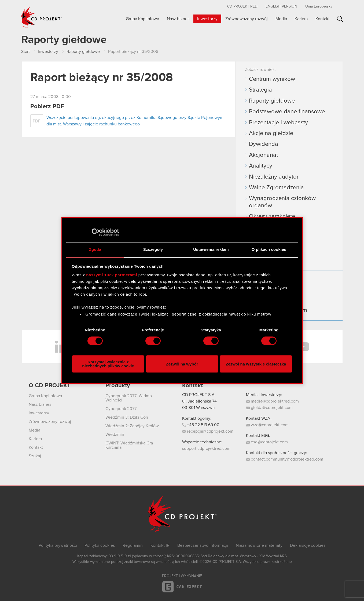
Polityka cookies (100, 545)
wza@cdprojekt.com (267, 425)
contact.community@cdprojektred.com (285, 459)
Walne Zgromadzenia (276, 188)
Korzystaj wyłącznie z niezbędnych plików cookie (108, 364)
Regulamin (133, 545)
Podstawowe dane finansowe (287, 112)
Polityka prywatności (58, 545)
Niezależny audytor (274, 177)
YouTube (303, 347)
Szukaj (340, 19)
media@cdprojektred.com (272, 401)
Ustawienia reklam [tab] (211, 249)
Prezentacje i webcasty (278, 123)
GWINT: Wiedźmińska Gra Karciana (129, 445)
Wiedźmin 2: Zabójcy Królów (132, 426)
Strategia (260, 90)
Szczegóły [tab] (153, 249)
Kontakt (323, 19)
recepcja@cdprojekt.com (208, 431)
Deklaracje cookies (308, 545)
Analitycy (261, 166)
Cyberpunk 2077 (121, 409)
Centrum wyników (272, 79)
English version (281, 6)
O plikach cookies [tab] (269, 249)
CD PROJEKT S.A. (199, 395)
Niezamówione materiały (259, 545)
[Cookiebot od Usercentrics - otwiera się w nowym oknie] (96, 232)
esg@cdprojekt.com (267, 442)
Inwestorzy (207, 19)
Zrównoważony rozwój (247, 19)
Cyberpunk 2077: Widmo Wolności (129, 398)
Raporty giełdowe (272, 101)
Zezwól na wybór (182, 364)
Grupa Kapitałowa (142, 19)
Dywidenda (264, 144)
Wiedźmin (115, 435)
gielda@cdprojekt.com (269, 408)
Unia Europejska (319, 6)
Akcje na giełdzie (271, 133)
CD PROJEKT (42, 17)
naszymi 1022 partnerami (112, 275)
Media (281, 19)
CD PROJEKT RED (242, 6)
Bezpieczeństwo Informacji (203, 545)
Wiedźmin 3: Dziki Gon (127, 417)
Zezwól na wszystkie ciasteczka (256, 364)
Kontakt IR (160, 545)
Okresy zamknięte (272, 216)
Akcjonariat (263, 155)
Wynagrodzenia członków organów (282, 202)
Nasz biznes (178, 19)
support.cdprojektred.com (206, 448)
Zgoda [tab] (95, 249)
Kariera (301, 19)
